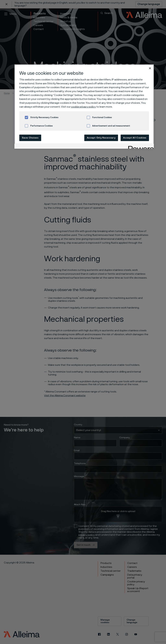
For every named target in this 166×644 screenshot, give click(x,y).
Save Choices (30, 138)
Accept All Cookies (135, 138)
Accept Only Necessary (101, 138)
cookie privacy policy (83, 107)
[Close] (150, 68)
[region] (84, 107)
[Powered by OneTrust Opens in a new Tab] (140, 147)
